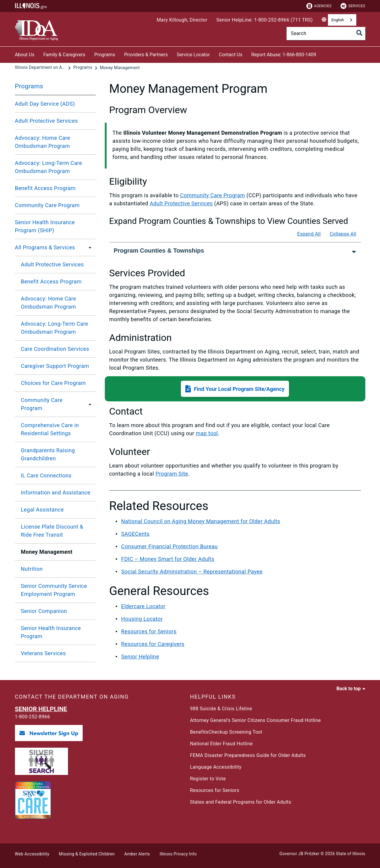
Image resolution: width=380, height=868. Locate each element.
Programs (105, 55)
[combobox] (342, 20)
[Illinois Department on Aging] (41, 68)
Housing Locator (142, 619)
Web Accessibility (32, 854)
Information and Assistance (56, 493)
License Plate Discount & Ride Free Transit (52, 531)
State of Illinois (351, 854)
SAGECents (136, 534)
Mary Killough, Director (182, 20)
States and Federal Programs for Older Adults (241, 802)
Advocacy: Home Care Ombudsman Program (43, 142)
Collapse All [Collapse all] (343, 234)
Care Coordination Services (55, 349)
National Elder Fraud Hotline (221, 744)
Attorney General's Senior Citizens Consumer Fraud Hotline (256, 720)
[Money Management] (120, 68)
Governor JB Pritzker (299, 854)
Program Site (172, 474)
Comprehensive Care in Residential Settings (50, 429)
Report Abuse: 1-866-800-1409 (284, 55)
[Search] (326, 34)
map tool (207, 433)
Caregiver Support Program (55, 366)
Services (353, 6)
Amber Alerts (137, 854)
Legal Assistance (42, 510)
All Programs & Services (45, 247)
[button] (235, 389)
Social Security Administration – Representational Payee (192, 572)
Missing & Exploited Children (87, 854)
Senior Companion (44, 611)
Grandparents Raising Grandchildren (48, 454)
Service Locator (193, 55)
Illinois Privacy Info (178, 854)
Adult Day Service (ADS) (45, 104)
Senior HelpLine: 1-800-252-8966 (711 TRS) (264, 20)
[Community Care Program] (88, 404)
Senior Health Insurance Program (51, 632)
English (337, 20)
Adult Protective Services (46, 121)
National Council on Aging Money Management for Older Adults (201, 521)
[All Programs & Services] (88, 248)
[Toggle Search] (359, 33)
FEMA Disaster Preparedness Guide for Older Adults (248, 755)
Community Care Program (47, 205)
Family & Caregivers (64, 55)
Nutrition (32, 569)
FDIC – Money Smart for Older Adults (168, 559)
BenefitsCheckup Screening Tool (226, 732)
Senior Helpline (140, 657)
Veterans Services (43, 653)
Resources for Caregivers (153, 644)
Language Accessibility (216, 767)
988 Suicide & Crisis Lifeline (221, 709)
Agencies (319, 6)
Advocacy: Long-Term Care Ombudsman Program (49, 167)
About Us (25, 55)
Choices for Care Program (53, 383)
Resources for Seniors (149, 631)
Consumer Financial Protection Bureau (170, 546)
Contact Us (231, 55)
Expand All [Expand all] (309, 234)
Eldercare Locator (143, 606)
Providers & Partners (146, 55)
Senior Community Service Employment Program (54, 590)
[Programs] (83, 68)
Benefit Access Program (45, 188)
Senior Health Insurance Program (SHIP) (45, 226)
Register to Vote (208, 779)
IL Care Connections (46, 475)
